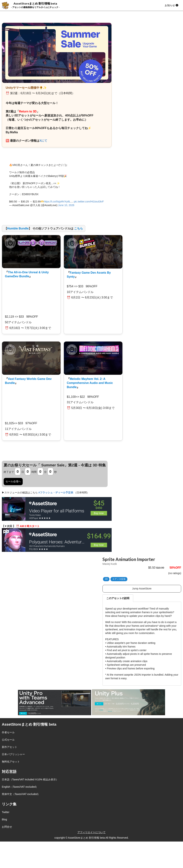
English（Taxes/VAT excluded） (20, 787)
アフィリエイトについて (91, 832)
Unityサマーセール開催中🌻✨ (26, 88)
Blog (4, 819)
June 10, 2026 (66, 205)
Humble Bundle (18, 228)
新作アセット (10, 747)
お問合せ (7, 827)
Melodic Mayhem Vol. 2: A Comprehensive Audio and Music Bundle (90, 383)
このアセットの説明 (118, 598)
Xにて (43, 141)
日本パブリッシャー (13, 754)
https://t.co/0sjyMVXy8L (57, 202)
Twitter (6, 812)
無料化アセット (11, 762)
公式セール (8, 740)
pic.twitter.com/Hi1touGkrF (89, 202)
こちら (79, 228)
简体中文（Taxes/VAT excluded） (21, 794)
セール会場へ (13, 481)
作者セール (8, 732)
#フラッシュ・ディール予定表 (56, 493)
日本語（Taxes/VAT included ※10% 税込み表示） (30, 779)
